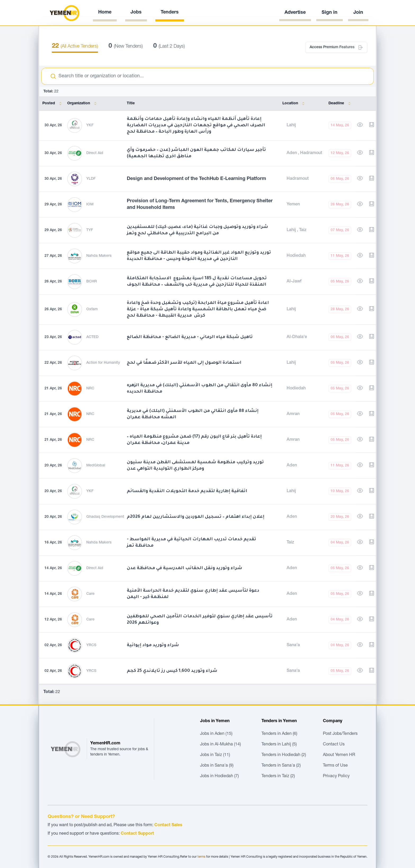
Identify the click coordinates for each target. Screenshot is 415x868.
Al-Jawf (294, 282)
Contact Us (334, 745)
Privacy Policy (336, 776)
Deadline (340, 104)
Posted (53, 104)
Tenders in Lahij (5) (279, 745)
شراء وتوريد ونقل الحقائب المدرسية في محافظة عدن (184, 568)
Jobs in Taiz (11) (215, 755)
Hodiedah (296, 256)
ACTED (92, 337)
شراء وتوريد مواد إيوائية (153, 645)
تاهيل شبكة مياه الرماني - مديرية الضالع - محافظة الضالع (190, 337)
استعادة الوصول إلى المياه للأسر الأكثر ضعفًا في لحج (184, 363)
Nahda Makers (99, 256)
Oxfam (92, 309)
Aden (292, 153)
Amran (293, 414)
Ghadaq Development (105, 517)
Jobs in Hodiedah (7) (219, 776)
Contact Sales (168, 825)
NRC (90, 389)
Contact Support (137, 834)
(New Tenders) (126, 47)
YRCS (91, 645)
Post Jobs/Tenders (340, 734)
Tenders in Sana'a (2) (281, 766)
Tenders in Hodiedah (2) (284, 755)
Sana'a (293, 645)
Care (90, 594)
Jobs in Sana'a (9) (217, 766)
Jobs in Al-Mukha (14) (220, 745)
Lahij (291, 125)
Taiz (303, 230)
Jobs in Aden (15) (216, 734)
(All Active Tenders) (75, 47)
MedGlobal (96, 466)
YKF (90, 125)
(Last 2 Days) (169, 47)
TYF (90, 230)
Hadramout (311, 153)
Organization (83, 104)
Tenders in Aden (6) (279, 734)
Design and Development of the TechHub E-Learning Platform (196, 179)
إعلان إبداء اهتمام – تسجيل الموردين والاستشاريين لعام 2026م (196, 517)
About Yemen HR (339, 755)
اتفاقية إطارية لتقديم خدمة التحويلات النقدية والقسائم (187, 491)
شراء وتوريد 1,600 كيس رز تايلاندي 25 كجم (172, 671)
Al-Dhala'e (297, 337)
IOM (90, 205)
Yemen (293, 205)
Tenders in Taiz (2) (278, 776)
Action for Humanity (103, 363)
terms (201, 857)
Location (294, 104)
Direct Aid (95, 153)
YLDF (91, 179)
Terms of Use (335, 766)
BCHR (92, 282)
